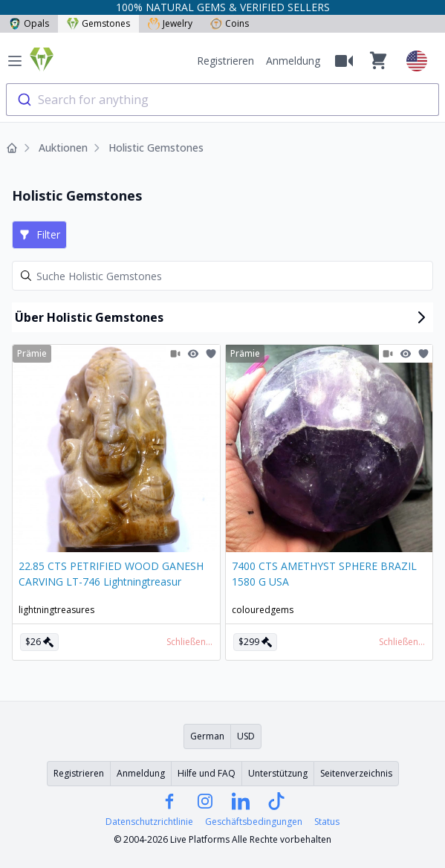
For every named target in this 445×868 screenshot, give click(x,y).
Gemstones (98, 23)
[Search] (222, 276)
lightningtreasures (56, 610)
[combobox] (222, 100)
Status (327, 822)
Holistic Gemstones (156, 148)
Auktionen (63, 148)
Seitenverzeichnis (356, 773)
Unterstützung (278, 773)
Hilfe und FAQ (207, 773)
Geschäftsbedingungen (254, 822)
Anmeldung (293, 61)
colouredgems (263, 610)
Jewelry (170, 23)
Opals (29, 23)
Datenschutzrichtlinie (149, 822)
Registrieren (225, 61)
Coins (230, 23)
